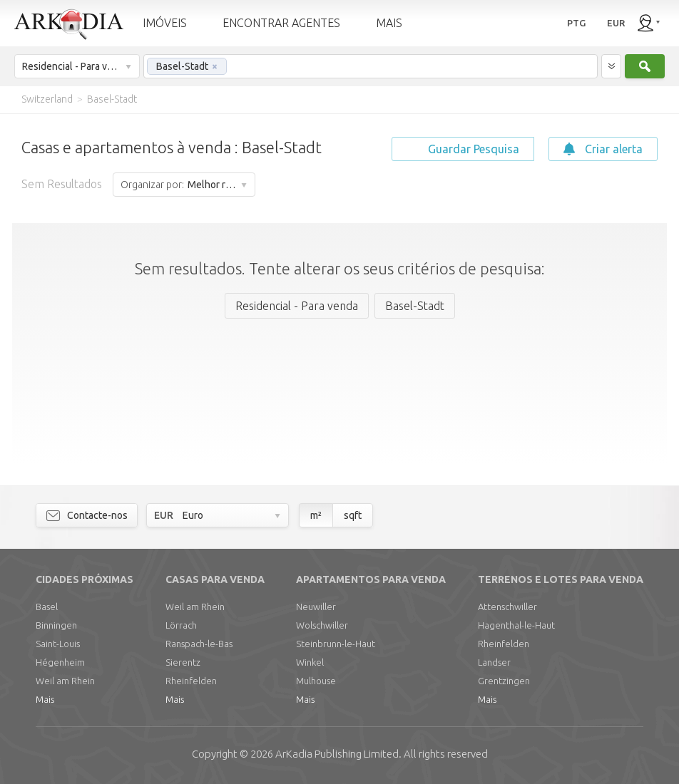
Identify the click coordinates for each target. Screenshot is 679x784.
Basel (47, 607)
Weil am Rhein (65, 681)
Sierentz (183, 662)
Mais (45, 699)
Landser (494, 662)
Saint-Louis (58, 644)
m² (316, 515)
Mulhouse (316, 681)
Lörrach (181, 625)
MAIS (389, 23)
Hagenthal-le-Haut (516, 625)
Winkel (310, 662)
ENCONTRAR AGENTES (281, 23)
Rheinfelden (191, 681)
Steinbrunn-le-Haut (336, 644)
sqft (353, 515)
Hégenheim (60, 662)
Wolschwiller (322, 625)
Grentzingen (504, 681)
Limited (337, 754)
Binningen (56, 625)
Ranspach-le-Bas (199, 644)
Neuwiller (316, 607)
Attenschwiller (507, 607)
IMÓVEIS (165, 23)
